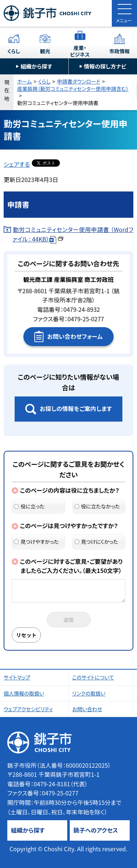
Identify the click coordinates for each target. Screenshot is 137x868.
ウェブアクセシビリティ (28, 709)
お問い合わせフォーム (75, 336)
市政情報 (119, 51)
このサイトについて (93, 677)
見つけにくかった (96, 542)
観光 (45, 51)
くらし (14, 51)
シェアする (17, 164)
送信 (69, 620)
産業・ (80, 51)
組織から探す (36, 66)
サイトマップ (17, 677)
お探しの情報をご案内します (76, 408)
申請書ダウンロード (79, 81)
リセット (26, 635)
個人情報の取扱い (24, 693)
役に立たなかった (97, 506)
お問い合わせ (87, 709)
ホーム (24, 81)
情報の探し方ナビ (105, 66)
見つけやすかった (36, 542)
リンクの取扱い (89, 693)
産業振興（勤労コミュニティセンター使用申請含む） (73, 89)
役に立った (29, 506)
